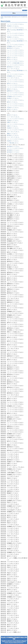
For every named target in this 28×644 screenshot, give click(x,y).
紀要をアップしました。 (12, 122)
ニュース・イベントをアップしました (15, 148)
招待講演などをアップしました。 (14, 46)
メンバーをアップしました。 (13, 69)
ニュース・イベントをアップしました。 (15, 24)
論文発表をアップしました (13, 146)
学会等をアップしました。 (13, 26)
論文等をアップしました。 (13, 135)
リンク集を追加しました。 (13, 143)
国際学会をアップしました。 (13, 91)
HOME (2, 17)
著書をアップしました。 (12, 133)
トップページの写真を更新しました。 (15, 63)
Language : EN (25, 10)
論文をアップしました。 (12, 57)
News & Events (8, 17)
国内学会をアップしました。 (13, 48)
